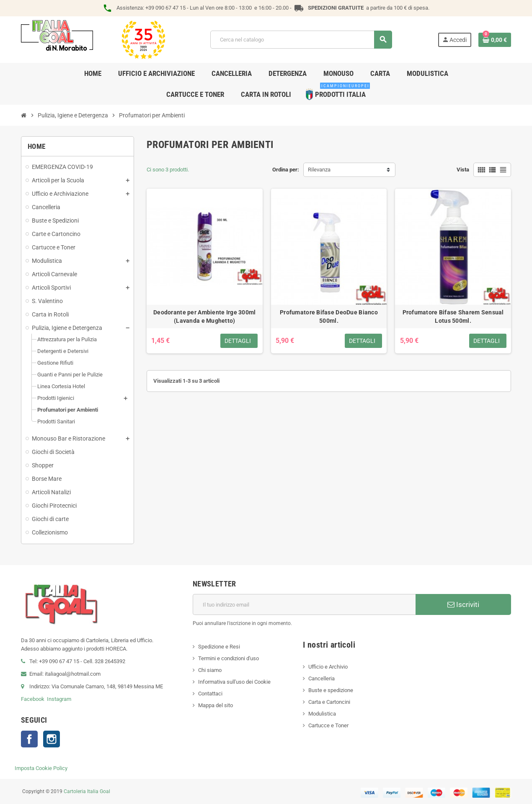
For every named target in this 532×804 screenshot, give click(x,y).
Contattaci (210, 694)
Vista (463, 170)
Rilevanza (319, 170)
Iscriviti (463, 604)
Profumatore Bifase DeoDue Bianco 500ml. (329, 316)
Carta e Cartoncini (329, 702)
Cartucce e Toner (328, 725)
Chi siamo (210, 670)
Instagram (59, 699)
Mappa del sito (216, 705)
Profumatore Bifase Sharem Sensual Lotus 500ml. (453, 316)
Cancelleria (322, 678)
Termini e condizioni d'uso (229, 658)
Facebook (33, 699)
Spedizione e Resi (219, 647)
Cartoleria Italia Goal (87, 791)
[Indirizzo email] (304, 604)
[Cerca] (301, 40)
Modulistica (322, 714)
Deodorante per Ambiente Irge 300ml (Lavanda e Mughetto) (205, 316)
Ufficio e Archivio (328, 667)
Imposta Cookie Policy (41, 768)
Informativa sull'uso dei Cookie (234, 682)
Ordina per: (286, 170)
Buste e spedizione (331, 690)
